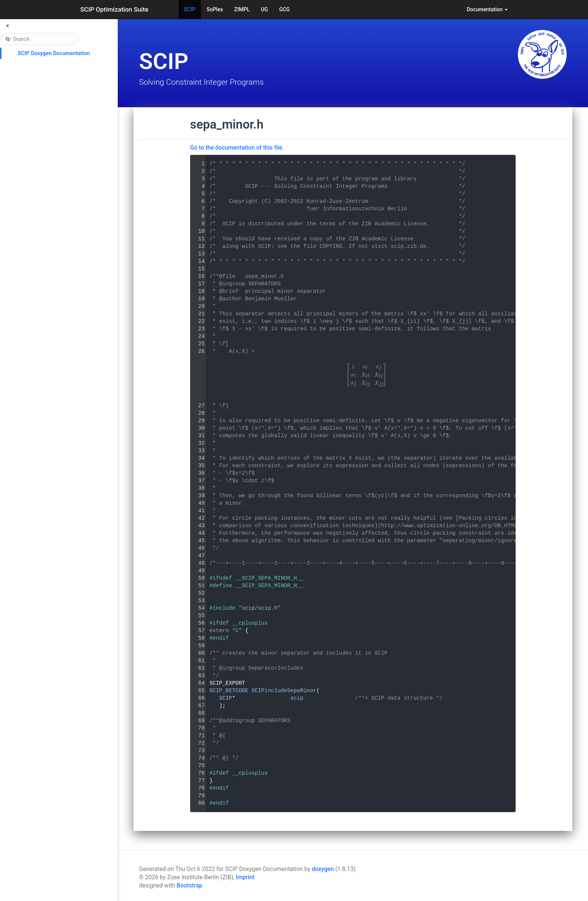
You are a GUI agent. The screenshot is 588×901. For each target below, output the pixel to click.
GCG (284, 9)
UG (265, 9)
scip (297, 698)
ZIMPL (242, 9)
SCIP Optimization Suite (114, 9)
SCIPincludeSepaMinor (284, 691)
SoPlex (215, 9)
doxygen (323, 869)
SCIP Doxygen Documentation (54, 53)
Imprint (245, 877)
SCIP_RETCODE (229, 691)
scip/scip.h (260, 608)
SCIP (190, 9)
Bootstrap (189, 886)
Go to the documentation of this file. (237, 148)
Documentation (487, 9)
